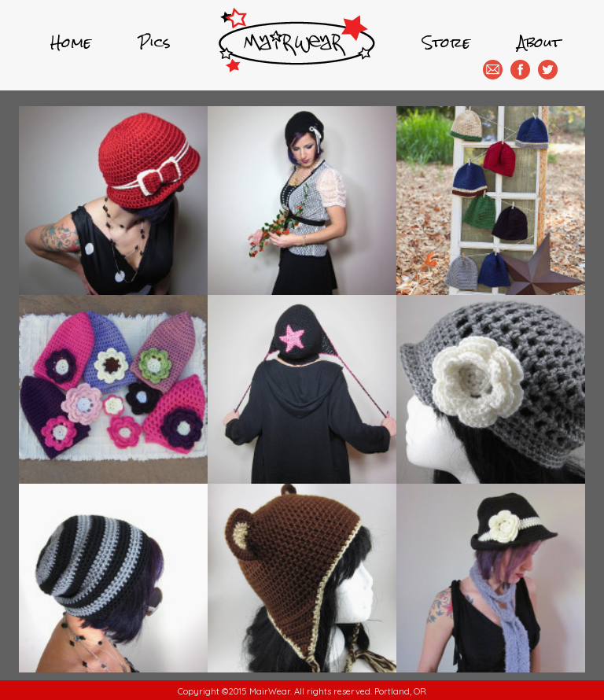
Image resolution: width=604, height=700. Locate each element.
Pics (155, 42)
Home (71, 42)
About (539, 42)
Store (446, 42)
